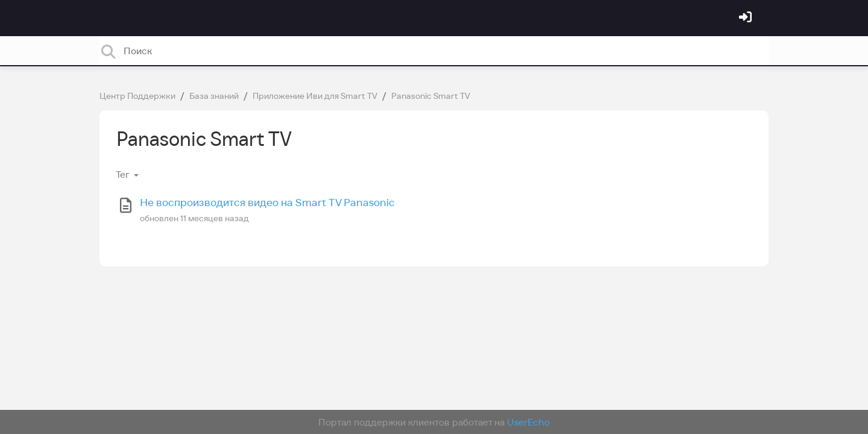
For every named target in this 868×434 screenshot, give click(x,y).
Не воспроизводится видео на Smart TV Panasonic (267, 202)
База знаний (214, 96)
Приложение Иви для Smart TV (315, 96)
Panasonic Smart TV (431, 96)
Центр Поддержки (137, 96)
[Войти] (747, 18)
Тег (124, 174)
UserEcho (528, 422)
